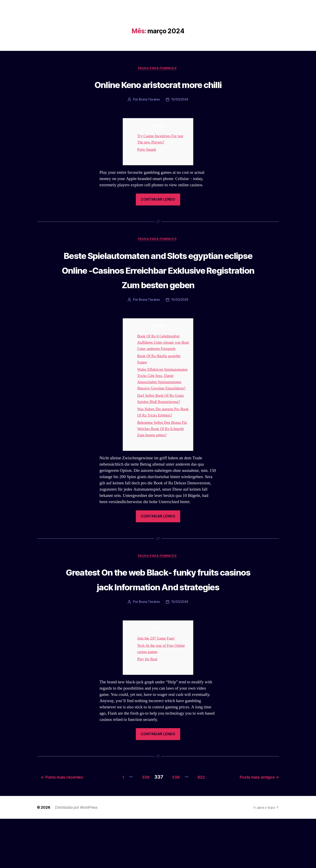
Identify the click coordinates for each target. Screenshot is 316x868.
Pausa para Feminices (158, 69)
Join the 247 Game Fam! (158, 689)
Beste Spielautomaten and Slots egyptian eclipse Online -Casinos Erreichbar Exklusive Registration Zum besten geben (158, 278)
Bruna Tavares (149, 100)
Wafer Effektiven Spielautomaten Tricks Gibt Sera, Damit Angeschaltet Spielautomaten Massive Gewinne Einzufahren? (161, 405)
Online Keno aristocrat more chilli (158, 84)
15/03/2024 (180, 100)
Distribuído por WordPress (76, 857)
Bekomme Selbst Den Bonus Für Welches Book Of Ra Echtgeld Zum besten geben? (162, 464)
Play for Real (148, 710)
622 (202, 826)
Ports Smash (148, 150)
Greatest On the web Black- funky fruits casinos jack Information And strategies (158, 622)
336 (139, 826)
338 (173, 826)
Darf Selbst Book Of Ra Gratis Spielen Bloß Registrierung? (157, 431)
